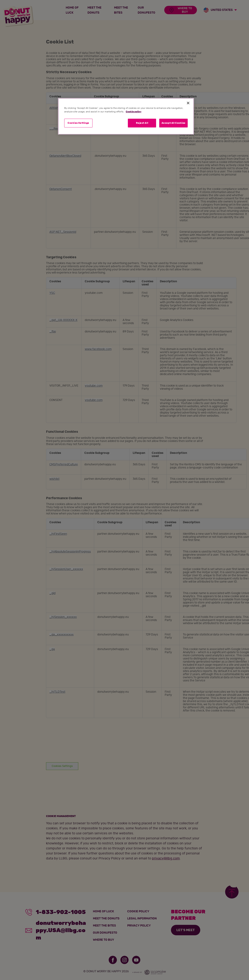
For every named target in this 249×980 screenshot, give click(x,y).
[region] (126, 116)
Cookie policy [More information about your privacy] (134, 112)
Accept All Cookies (173, 123)
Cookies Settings (78, 123)
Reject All (142, 123)
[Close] (188, 103)
